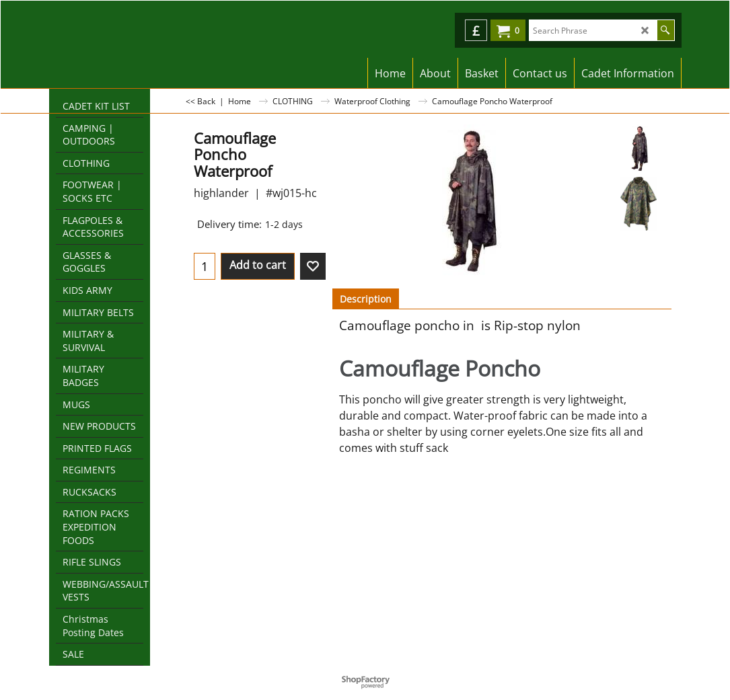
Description (366, 299)
